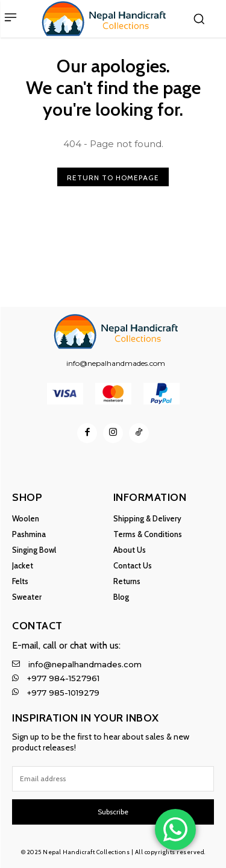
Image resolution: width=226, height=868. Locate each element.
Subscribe (113, 812)
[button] (199, 19)
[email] (113, 779)
